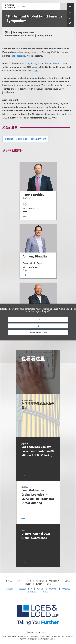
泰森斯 (28, 584)
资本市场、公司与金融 (16, 139)
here (36, 70)
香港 (49, 584)
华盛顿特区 (54, 581)
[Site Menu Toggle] (70, 6)
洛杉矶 (9, 581)
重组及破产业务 (39, 139)
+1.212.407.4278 (30, 208)
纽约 (19, 581)
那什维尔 (40, 581)
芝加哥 (28, 581)
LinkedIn (9, 589)
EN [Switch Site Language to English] (19, 7)
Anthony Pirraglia (31, 63)
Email (25, 212)
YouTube (41, 589)
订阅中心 (44, 592)
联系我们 (53, 589)
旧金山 (67, 581)
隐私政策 (66, 589)
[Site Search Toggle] (63, 6)
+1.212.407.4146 (30, 267)
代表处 (39, 584)
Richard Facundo (53, 63)
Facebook (22, 589)
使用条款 (32, 592)
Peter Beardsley (18, 56)
